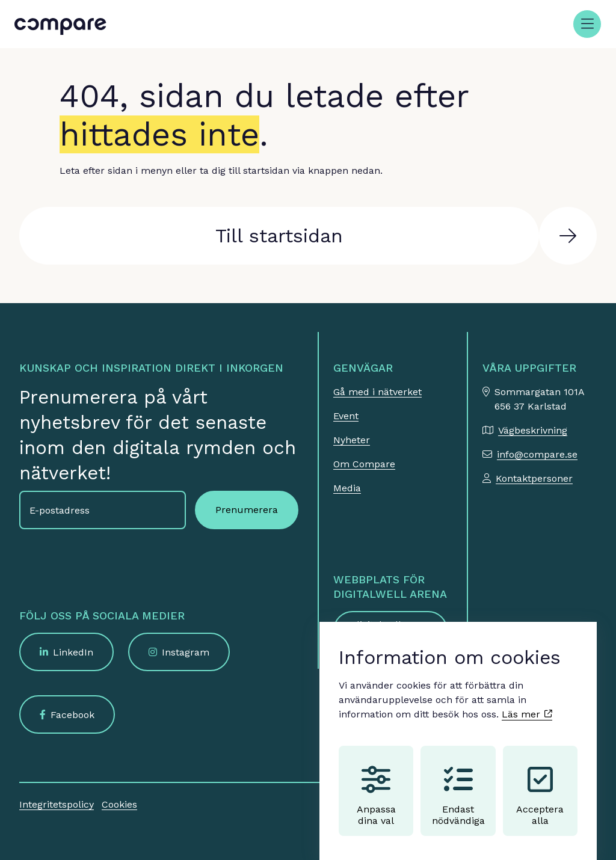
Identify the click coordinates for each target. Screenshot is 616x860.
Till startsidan (279, 236)
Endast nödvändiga (458, 784)
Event (346, 416)
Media (347, 488)
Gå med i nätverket (377, 392)
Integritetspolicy (57, 804)
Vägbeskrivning (533, 430)
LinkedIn (73, 652)
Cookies (119, 804)
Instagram (186, 652)
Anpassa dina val (376, 784)
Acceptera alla (540, 784)
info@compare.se (537, 454)
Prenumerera (247, 510)
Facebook (72, 715)
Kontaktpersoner (534, 478)
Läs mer (527, 703)
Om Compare (364, 464)
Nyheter (352, 440)
